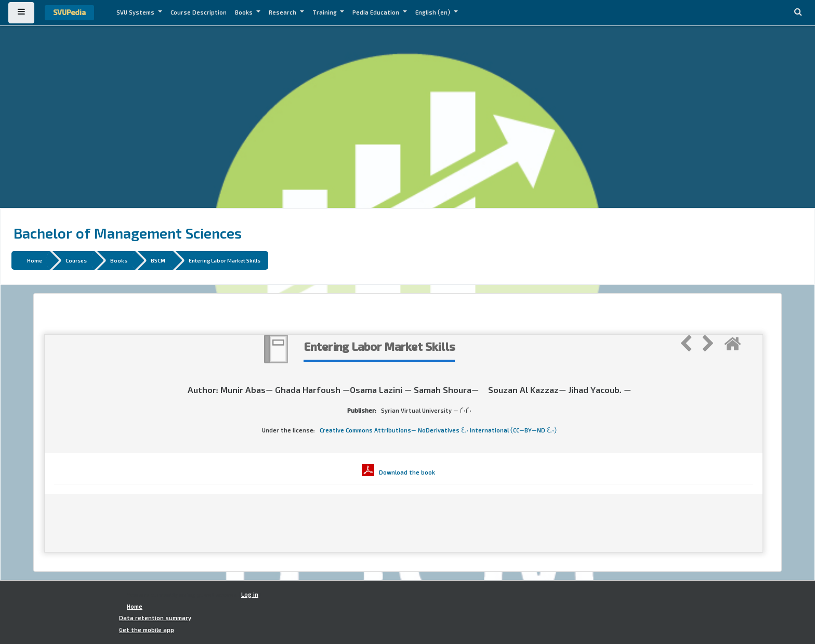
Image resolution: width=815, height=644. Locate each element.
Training (325, 12)
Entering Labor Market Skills (225, 260)
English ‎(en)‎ (433, 12)
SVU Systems (136, 12)
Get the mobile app (147, 630)
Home (35, 260)
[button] (798, 13)
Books (245, 12)
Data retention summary (155, 618)
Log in (250, 595)
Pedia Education (377, 12)
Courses (76, 260)
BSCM (158, 260)
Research (283, 12)
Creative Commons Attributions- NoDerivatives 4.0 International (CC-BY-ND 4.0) (438, 430)
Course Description (199, 12)
